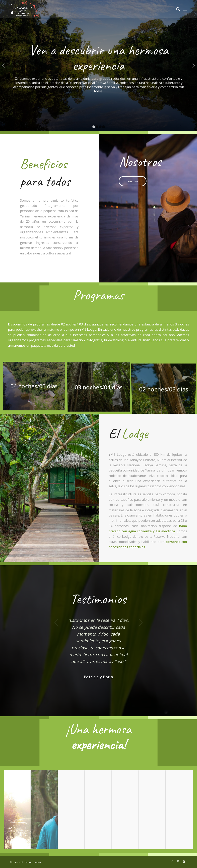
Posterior (193, 66)
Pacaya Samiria (33, 862)
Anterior (4, 66)
